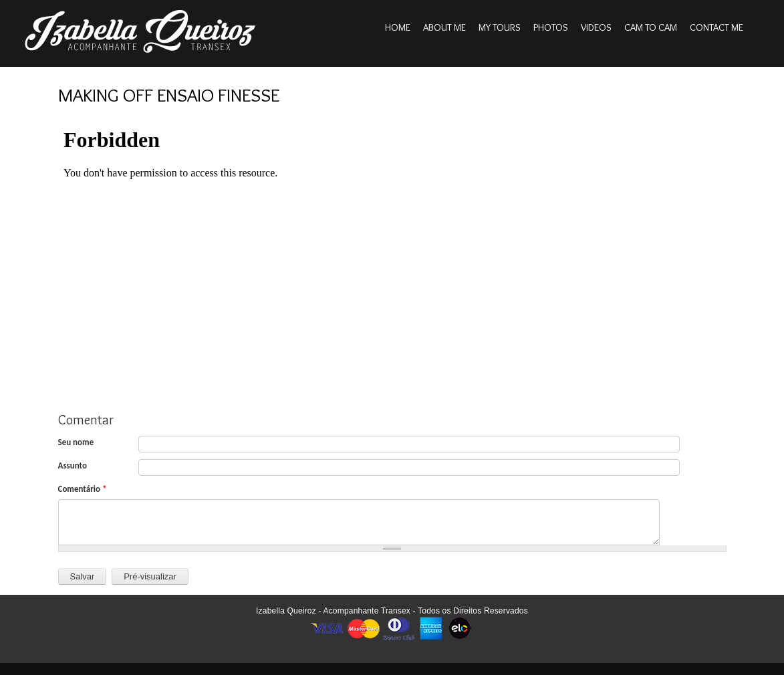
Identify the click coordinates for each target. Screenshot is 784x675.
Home (398, 27)
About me (444, 27)
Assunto (73, 465)
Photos (551, 27)
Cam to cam (651, 27)
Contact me (716, 27)
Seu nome (76, 442)
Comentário (83, 489)
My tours (500, 27)
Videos (596, 27)
